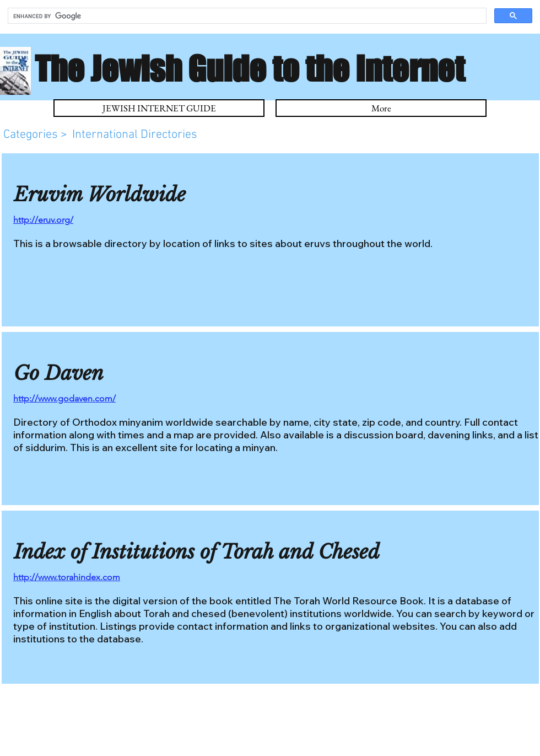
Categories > (37, 135)
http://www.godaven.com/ (64, 398)
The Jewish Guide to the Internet (250, 68)
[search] (246, 16)
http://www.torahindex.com (67, 577)
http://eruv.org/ (43, 220)
